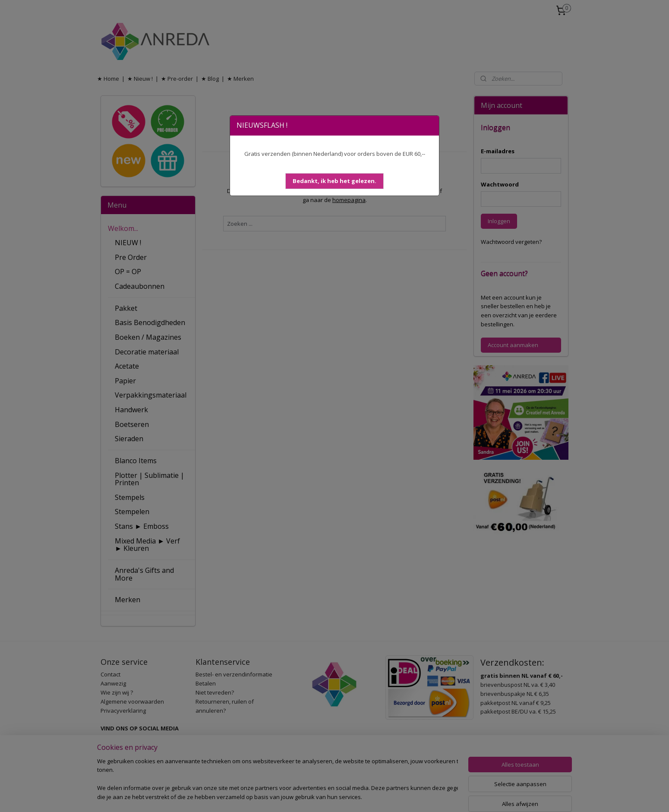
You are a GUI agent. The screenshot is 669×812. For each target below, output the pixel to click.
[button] (334, 181)
